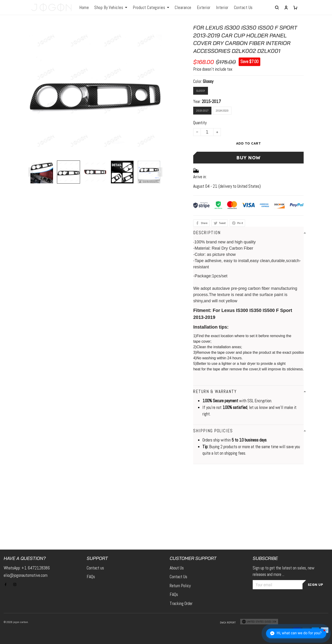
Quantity (200, 123)
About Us (177, 568)
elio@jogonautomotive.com (26, 575)
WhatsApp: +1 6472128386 (27, 568)
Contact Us (178, 577)
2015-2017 (211, 101)
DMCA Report (228, 623)
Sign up (316, 585)
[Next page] (160, 172)
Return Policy (180, 586)
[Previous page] (31, 172)
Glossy (208, 81)
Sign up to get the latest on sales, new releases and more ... (284, 571)
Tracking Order (181, 603)
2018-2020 (222, 111)
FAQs (91, 577)
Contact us (95, 568)
